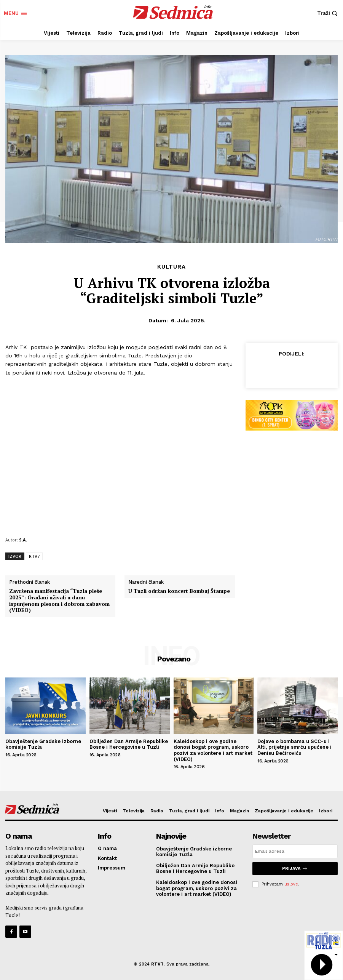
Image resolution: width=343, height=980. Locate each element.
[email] (295, 851)
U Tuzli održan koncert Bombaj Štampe (179, 591)
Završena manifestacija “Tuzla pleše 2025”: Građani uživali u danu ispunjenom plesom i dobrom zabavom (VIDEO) (59, 601)
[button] (328, 13)
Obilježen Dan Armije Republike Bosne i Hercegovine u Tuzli (129, 744)
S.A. (23, 540)
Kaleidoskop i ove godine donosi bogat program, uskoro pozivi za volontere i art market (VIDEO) (213, 750)
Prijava (295, 869)
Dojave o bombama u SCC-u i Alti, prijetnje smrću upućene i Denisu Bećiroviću (294, 747)
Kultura (171, 267)
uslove (291, 884)
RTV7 (34, 556)
